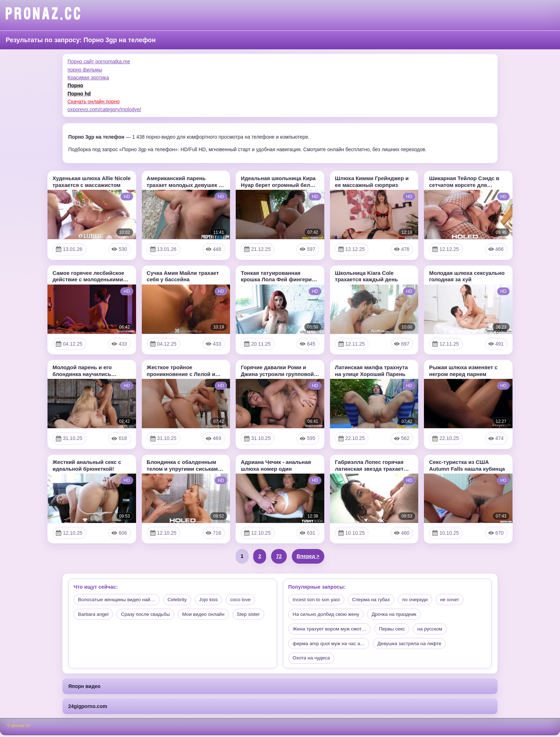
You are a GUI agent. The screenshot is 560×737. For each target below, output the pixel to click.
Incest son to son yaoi (317, 600)
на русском (434, 630)
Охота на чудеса (312, 660)
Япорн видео (84, 688)
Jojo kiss (210, 600)
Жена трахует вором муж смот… (331, 630)
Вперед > (308, 556)
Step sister (254, 615)
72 (279, 556)
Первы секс (395, 630)
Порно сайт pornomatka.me (99, 61)
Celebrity (177, 600)
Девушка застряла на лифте (413, 645)
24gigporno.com (88, 708)
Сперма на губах (373, 600)
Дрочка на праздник (397, 615)
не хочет (454, 600)
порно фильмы (85, 70)
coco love (243, 600)
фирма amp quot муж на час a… (330, 645)
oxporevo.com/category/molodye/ (104, 109)
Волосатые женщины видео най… (118, 600)
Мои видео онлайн (207, 615)
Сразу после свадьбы (148, 615)
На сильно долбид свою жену (327, 615)
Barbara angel (94, 615)
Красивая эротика (88, 78)
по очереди (419, 600)
